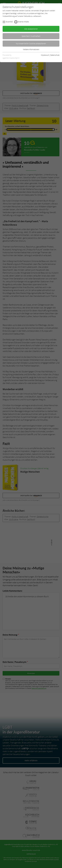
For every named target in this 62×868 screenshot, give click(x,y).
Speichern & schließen (31, 36)
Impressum (45, 55)
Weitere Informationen (31, 49)
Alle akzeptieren (31, 29)
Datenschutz (55, 55)
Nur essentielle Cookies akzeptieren (31, 43)
